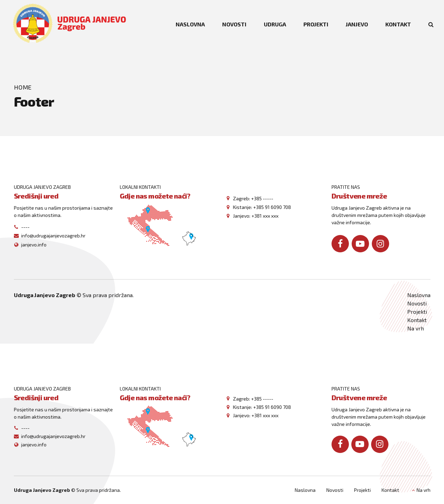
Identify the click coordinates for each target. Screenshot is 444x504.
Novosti (417, 303)
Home (23, 87)
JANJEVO (357, 24)
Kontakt (417, 320)
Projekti (417, 312)
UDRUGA (275, 24)
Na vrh (416, 328)
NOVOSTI (234, 24)
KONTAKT (398, 24)
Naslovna (419, 295)
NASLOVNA (190, 24)
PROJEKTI (316, 24)
